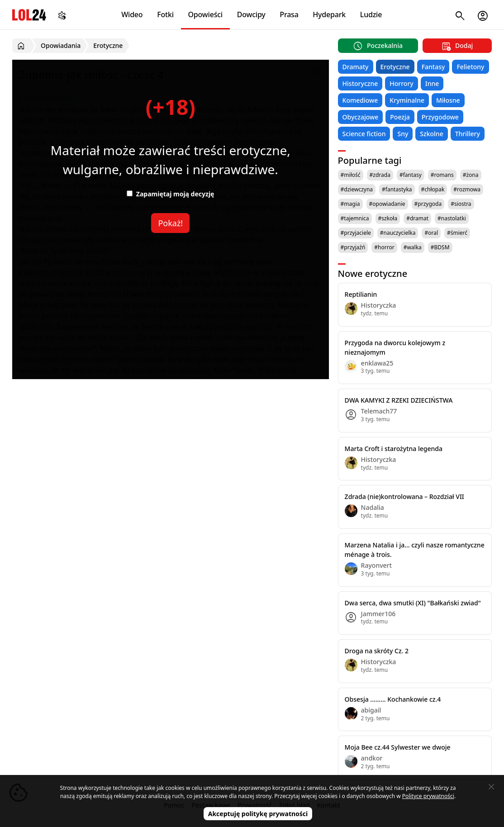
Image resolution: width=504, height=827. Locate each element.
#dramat (417, 218)
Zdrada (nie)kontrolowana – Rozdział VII (404, 497)
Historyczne (360, 83)
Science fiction (364, 134)
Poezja (400, 117)
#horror (384, 247)
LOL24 (29, 15)
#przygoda (428, 204)
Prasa (289, 14)
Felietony (470, 67)
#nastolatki (452, 218)
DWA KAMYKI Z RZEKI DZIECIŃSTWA (399, 400)
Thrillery (468, 134)
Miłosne (448, 100)
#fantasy (411, 175)
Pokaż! (170, 223)
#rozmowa (467, 189)
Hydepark (329, 14)
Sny (403, 134)
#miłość (351, 175)
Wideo (132, 14)
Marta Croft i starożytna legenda (394, 449)
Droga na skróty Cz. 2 (377, 651)
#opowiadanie (387, 204)
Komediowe (360, 100)
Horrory (401, 83)
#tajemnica (355, 218)
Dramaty (356, 67)
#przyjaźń (353, 247)
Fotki (165, 14)
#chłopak (433, 189)
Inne (432, 83)
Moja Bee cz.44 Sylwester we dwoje (398, 747)
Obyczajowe (361, 117)
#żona (471, 175)
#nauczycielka (398, 233)
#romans (442, 175)
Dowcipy (251, 14)
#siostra (461, 204)
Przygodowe (440, 117)
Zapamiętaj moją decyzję (170, 194)
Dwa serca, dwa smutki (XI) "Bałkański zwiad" (413, 603)
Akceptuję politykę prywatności (258, 814)
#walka (413, 247)
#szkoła (388, 218)
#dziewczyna (357, 189)
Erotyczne (395, 67)
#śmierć (457, 233)
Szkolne (431, 134)
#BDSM (440, 247)
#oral (431, 233)
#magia (350, 204)
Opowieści (206, 14)
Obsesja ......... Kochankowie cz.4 (393, 699)
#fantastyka (397, 189)
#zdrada (380, 175)
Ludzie (371, 14)
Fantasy (433, 67)
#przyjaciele (356, 233)
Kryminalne (407, 100)
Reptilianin (361, 294)
